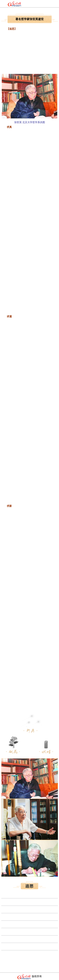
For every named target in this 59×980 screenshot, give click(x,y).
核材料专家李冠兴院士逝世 (16, 909)
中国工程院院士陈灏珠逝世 (16, 939)
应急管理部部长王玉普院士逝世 (19, 902)
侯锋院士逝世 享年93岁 (14, 931)
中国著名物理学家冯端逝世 (16, 894)
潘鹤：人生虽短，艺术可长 (16, 924)
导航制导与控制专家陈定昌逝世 (19, 954)
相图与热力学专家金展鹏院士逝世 (20, 917)
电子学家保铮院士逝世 (14, 946)
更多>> (54, 961)
